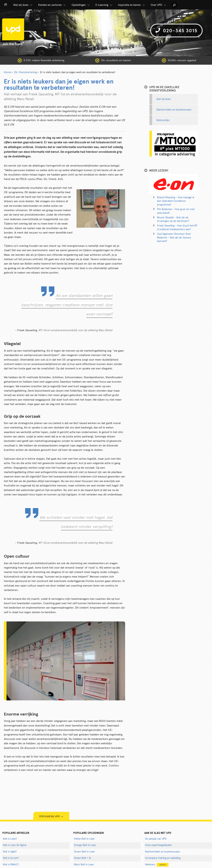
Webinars (157, 865)
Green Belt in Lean (84, 852)
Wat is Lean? (10, 839)
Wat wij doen (23, 5)
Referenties (163, 120)
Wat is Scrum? (11, 858)
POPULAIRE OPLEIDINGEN (89, 833)
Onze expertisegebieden (158, 845)
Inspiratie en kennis (132, 5)
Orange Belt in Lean (85, 845)
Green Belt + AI (82, 858)
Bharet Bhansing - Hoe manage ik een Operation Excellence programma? (176, 201)
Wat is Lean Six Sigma (15, 845)
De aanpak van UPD (156, 839)
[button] (174, 5)
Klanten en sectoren (52, 5)
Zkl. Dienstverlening (25, 72)
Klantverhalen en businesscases (174, 110)
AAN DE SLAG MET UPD (158, 833)
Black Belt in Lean (84, 865)
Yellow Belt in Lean (84, 839)
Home (7, 72)
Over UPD (159, 5)
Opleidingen (81, 5)
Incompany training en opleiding (163, 858)
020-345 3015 (176, 31)
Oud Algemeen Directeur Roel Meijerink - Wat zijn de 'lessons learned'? (174, 238)
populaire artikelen (16, 833)
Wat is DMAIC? (11, 865)
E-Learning (104, 5)
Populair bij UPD (51, 817)
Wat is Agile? (10, 852)
